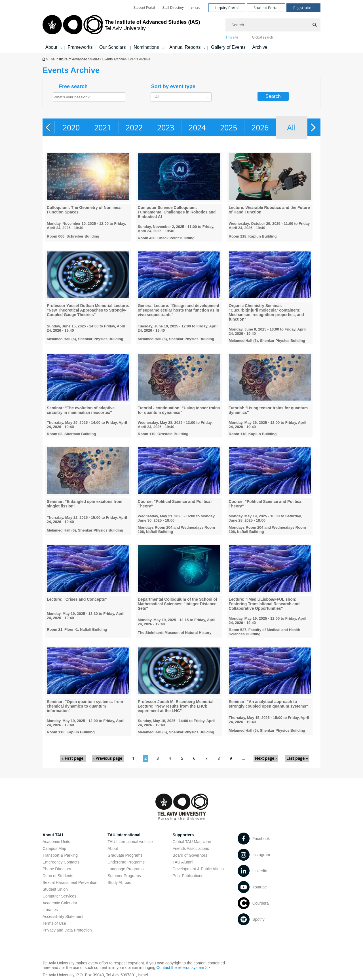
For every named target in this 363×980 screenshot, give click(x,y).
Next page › (266, 758)
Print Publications (188, 876)
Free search (73, 86)
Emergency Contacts (61, 862)
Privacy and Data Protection (67, 930)
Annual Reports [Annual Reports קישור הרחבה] (185, 47)
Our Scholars (113, 47)
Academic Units (56, 842)
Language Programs (125, 869)
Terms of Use (54, 923)
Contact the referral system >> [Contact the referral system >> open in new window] (183, 968)
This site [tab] (232, 37)
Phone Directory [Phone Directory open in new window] (57, 869)
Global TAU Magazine (192, 842)
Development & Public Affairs (198, 869)
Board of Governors (190, 855)
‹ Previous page (108, 758)
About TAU (53, 835)
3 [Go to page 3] (158, 758)
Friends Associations (191, 848)
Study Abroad (119, 882)
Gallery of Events (228, 47)
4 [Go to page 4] (170, 758)
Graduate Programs (125, 855)
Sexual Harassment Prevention (70, 882)
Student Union (55, 889)
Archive (260, 47)
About (113, 848)
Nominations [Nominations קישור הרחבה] (146, 47)
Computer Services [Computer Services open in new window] (59, 896)
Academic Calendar (60, 903)
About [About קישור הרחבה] (51, 47)
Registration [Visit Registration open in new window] (303, 8)
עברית (196, 8)
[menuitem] (144, 8)
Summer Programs (124, 876)
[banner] (181, 26)
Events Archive (114, 59)
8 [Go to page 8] (219, 758)
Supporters (183, 835)
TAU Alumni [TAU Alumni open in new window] (183, 862)
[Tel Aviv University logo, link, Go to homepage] (121, 27)
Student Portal (144, 8)
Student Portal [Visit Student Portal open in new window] (266, 8)
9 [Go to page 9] (231, 758)
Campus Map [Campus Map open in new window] (54, 848)
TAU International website (130, 842)
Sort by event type (173, 86)
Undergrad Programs (126, 862)
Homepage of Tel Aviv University (44, 59)
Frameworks (80, 47)
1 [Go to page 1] (133, 758)
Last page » (297, 758)
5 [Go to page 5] (182, 758)
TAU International (124, 835)
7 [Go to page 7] (206, 758)
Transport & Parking (60, 855)
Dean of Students (58, 876)
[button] (181, 97)
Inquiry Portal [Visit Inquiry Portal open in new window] (227, 8)
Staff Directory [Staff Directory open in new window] (173, 8)
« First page (73, 758)
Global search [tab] (263, 37)
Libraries (50, 910)
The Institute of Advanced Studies (74, 59)
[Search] (273, 25)
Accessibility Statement (63, 916)
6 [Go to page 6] (194, 758)
